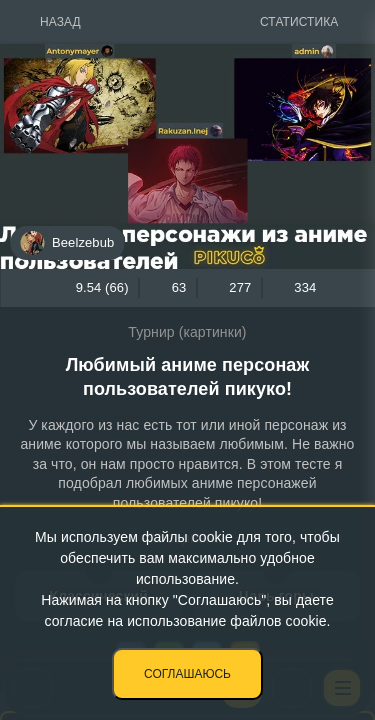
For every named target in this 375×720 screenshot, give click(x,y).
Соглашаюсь (187, 674)
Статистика (299, 22)
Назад (60, 22)
